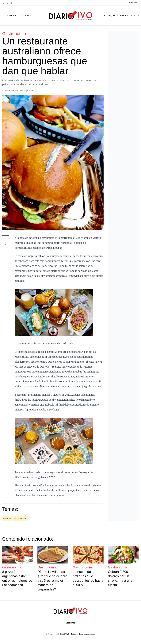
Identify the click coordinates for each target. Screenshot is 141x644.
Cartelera (132, 3)
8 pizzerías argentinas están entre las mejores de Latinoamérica (17, 578)
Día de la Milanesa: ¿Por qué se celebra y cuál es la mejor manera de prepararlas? (52, 580)
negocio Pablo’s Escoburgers (44, 256)
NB (32, 91)
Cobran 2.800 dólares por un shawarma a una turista (120, 578)
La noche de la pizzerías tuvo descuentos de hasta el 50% (88, 578)
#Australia (7, 518)
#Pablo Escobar (20, 518)
